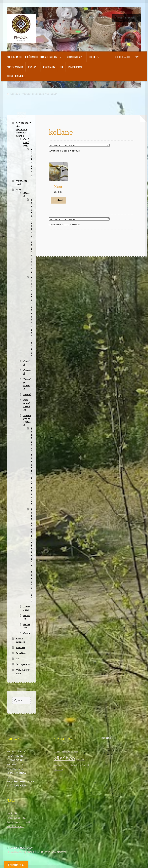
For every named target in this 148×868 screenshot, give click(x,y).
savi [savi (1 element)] (68, 765)
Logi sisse (14, 814)
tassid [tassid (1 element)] (75, 765)
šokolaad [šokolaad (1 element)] (58, 769)
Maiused (26, 617)
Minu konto (89, 17)
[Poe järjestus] (79, 145)
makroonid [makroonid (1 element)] (59, 765)
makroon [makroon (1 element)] (81, 759)
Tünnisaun (27, 608)
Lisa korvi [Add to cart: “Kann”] (58, 200)
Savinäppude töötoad (27, 420)
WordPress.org (16, 826)
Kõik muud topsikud (27, 405)
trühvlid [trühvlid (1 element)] (84, 765)
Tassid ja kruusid (27, 384)
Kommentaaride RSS (18, 822)
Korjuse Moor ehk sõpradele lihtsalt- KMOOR (32, 57)
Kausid (26, 363)
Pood (92, 57)
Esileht (15, 94)
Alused (26, 195)
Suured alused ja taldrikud (32, 236)
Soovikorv (49, 67)
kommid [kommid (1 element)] (75, 752)
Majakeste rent (75, 57)
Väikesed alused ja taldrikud (32, 316)
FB (103, 17)
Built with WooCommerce (52, 852)
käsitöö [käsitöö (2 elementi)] (64, 758)
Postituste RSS (16, 818)
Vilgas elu (32, 162)
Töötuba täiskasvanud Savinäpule (32, 555)
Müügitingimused (16, 76)
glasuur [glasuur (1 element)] (66, 752)
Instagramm (75, 67)
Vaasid (27, 394)
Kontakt (33, 67)
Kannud (27, 372)
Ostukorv (27, 626)
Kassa (27, 633)
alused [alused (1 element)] (57, 752)
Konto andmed (15, 67)
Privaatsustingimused (20, 852)
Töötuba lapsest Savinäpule (32, 466)
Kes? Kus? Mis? (26, 143)
